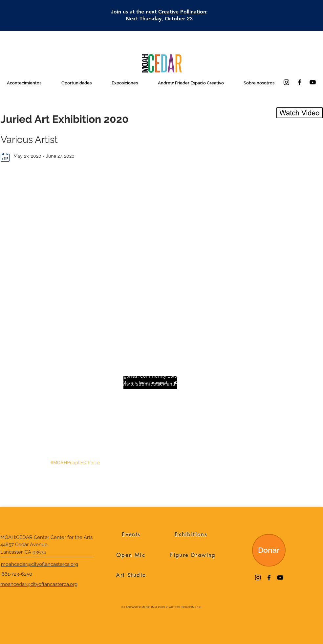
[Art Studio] (131, 575)
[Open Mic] (131, 555)
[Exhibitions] (191, 535)
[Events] (131, 535)
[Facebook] (300, 82)
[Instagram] (286, 82)
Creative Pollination (182, 12)
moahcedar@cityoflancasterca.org (40, 564)
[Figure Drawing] (193, 555)
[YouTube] (313, 82)
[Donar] (269, 550)
